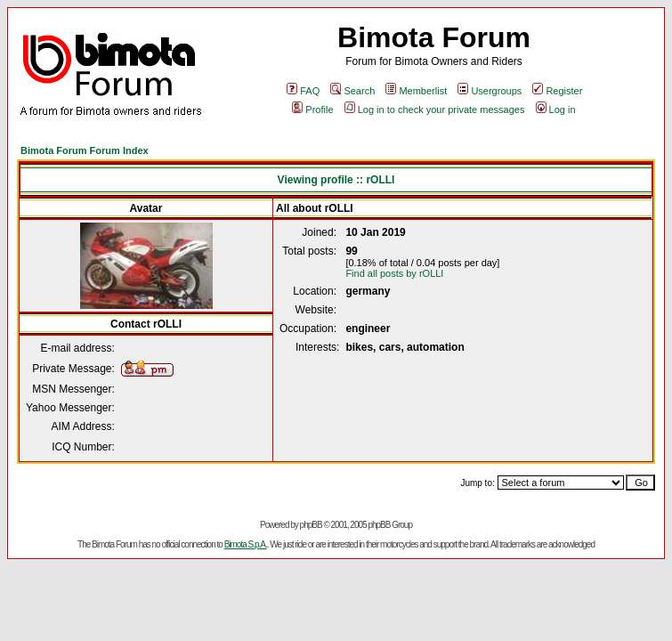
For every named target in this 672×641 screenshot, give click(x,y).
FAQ (303, 91)
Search (352, 91)
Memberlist (416, 91)
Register (557, 91)
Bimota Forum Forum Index (85, 150)
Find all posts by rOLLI (394, 273)
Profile (312, 110)
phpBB (311, 525)
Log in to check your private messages (435, 110)
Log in (556, 110)
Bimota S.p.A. (246, 544)
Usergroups (490, 91)
